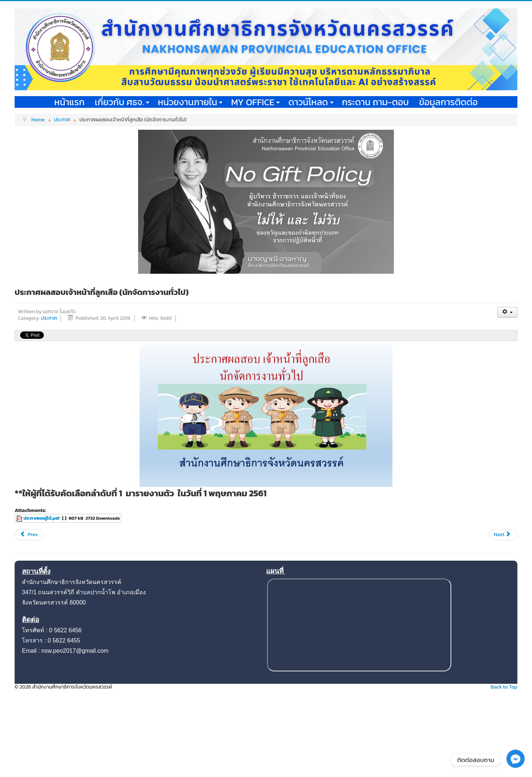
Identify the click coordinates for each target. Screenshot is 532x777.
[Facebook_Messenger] (516, 766)
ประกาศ (49, 318)
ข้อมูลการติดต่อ (449, 102)
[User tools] (507, 312)
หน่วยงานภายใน (190, 102)
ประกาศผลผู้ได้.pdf (42, 518)
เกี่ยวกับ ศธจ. (122, 102)
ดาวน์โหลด (311, 102)
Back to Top (504, 687)
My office (255, 102)
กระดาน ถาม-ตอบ (375, 102)
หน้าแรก (70, 102)
